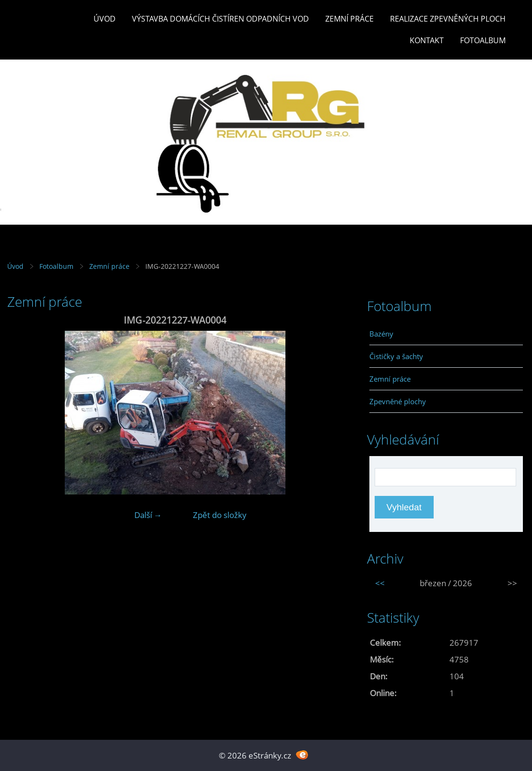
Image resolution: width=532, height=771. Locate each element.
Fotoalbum (483, 40)
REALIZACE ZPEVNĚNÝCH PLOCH (448, 19)
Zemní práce (349, 19)
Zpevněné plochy (398, 401)
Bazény (381, 334)
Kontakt (427, 40)
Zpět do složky (220, 515)
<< (380, 583)
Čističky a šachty (396, 356)
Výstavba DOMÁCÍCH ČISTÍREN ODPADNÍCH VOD (220, 19)
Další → (148, 515)
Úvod (105, 19)
